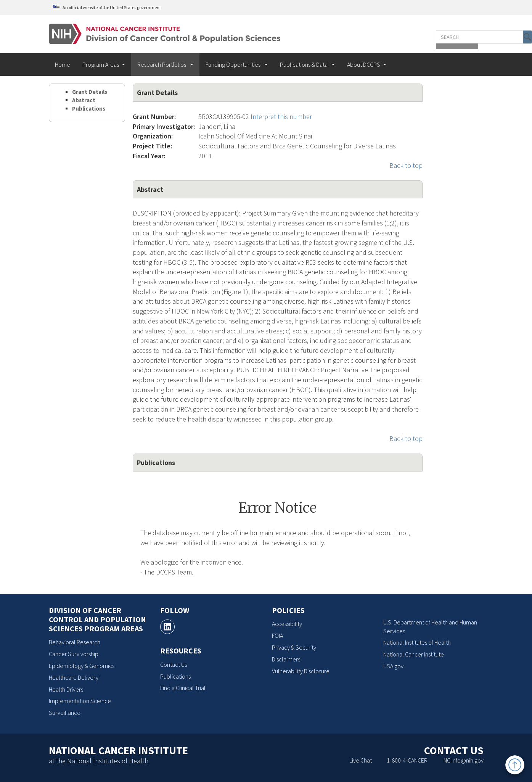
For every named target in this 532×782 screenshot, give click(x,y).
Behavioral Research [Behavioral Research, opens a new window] (75, 642)
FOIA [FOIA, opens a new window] (277, 636)
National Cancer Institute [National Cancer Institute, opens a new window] (414, 654)
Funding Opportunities (234, 64)
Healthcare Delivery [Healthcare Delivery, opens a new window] (74, 677)
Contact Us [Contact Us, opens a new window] (174, 665)
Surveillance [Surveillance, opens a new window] (65, 713)
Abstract (84, 100)
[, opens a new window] (167, 627)
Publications (89, 109)
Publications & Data (304, 64)
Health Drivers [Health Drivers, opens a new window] (66, 689)
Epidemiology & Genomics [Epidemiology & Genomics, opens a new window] (82, 666)
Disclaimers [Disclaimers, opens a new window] (286, 659)
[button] (467, 37)
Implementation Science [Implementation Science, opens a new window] (80, 701)
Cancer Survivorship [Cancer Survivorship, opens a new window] (74, 654)
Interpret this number (281, 117)
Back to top (406, 165)
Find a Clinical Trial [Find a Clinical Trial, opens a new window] (183, 688)
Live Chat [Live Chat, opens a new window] (361, 760)
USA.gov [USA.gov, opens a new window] (393, 666)
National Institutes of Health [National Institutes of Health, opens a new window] (417, 642)
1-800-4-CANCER (407, 760)
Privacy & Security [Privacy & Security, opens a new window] (294, 647)
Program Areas (101, 64)
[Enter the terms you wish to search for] (425, 37)
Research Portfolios (162, 64)
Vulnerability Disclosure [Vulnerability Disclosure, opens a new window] (301, 671)
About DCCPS (364, 64)
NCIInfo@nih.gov (464, 760)
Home (63, 64)
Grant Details (90, 92)
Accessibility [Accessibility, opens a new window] (287, 624)
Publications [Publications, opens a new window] (175, 676)
